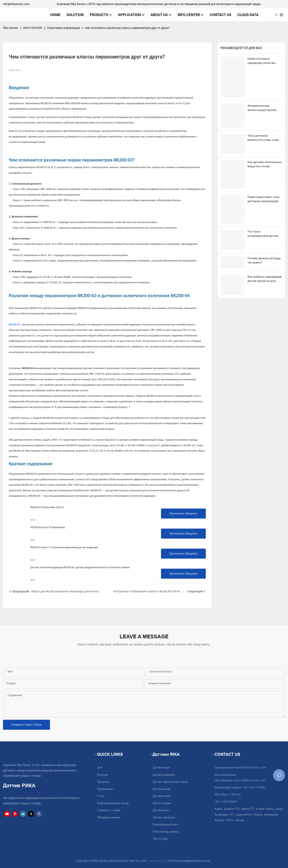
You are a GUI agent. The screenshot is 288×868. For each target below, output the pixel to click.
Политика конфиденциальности (189, 861)
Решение (103, 775)
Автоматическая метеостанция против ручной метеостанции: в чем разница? (263, 93)
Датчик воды (161, 810)
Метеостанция (162, 803)
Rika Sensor (11, 28)
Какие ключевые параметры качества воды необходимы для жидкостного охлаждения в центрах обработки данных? (265, 61)
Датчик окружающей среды (170, 782)
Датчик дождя (162, 789)
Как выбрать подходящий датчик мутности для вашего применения (265, 232)
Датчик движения (164, 817)
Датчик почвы (162, 796)
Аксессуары (160, 839)
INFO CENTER (32, 28)
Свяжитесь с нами (109, 810)
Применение (105, 789)
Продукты (103, 782)
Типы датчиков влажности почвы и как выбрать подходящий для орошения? (265, 117)
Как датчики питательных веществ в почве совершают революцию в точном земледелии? (265, 141)
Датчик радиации (164, 775)
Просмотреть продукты (183, 514)
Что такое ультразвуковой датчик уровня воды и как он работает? (263, 197)
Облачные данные (108, 817)
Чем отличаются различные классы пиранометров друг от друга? (127, 28)
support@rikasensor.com (249, 780)
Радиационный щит (165, 824)
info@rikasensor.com (16, 4)
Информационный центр (113, 803)
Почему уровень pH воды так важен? (264, 217)
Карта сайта (156, 861)
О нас (101, 796)
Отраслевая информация (63, 28)
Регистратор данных (165, 832)
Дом (100, 768)
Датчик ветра (161, 768)
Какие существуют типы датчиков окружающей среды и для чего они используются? (264, 169)
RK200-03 (15, 324)
